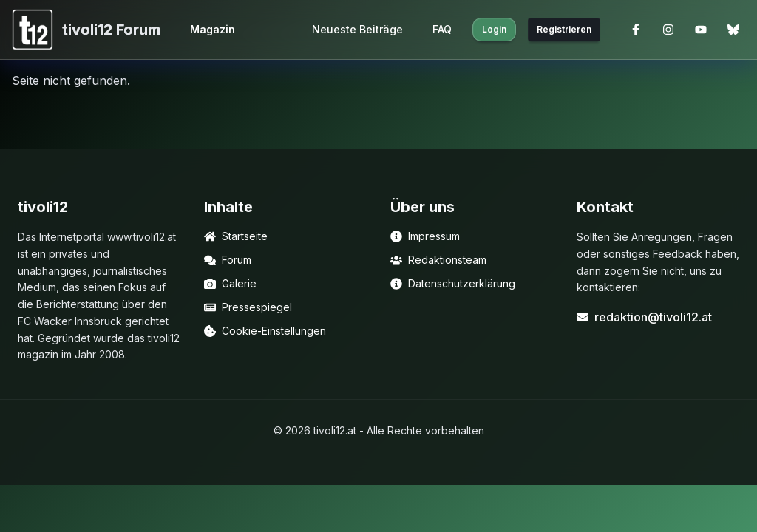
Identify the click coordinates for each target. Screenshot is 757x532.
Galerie (230, 283)
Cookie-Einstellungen (265, 331)
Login (494, 29)
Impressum (425, 236)
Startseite (236, 236)
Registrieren (564, 29)
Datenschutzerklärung (453, 283)
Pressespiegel (248, 307)
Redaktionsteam (438, 260)
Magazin (213, 29)
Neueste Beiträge (357, 29)
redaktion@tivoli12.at (644, 317)
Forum (228, 260)
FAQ (442, 29)
